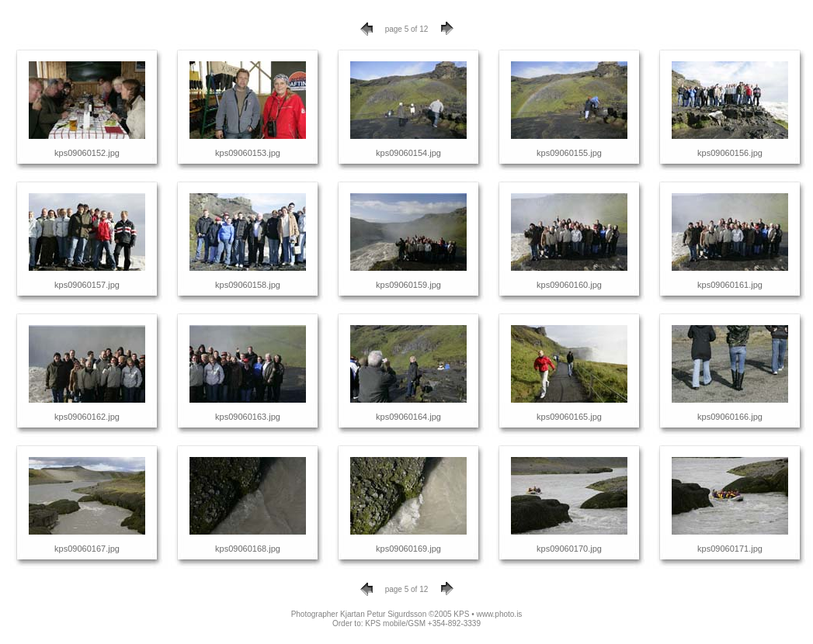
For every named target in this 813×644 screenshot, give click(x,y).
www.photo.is (499, 614)
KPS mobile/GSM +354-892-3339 (423, 623)
